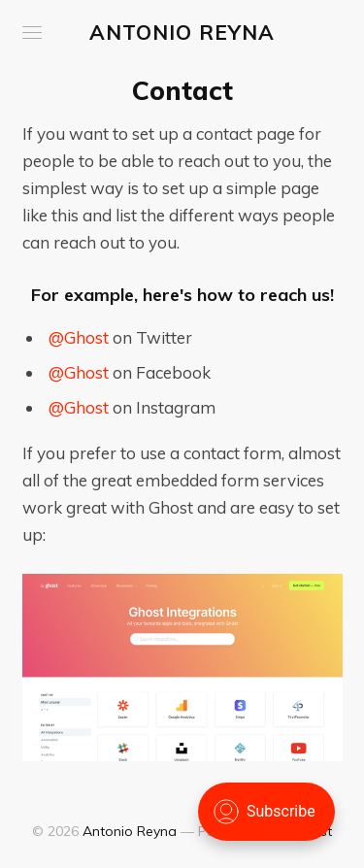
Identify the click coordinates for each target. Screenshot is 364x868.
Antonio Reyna (182, 32)
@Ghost (79, 337)
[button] (32, 33)
